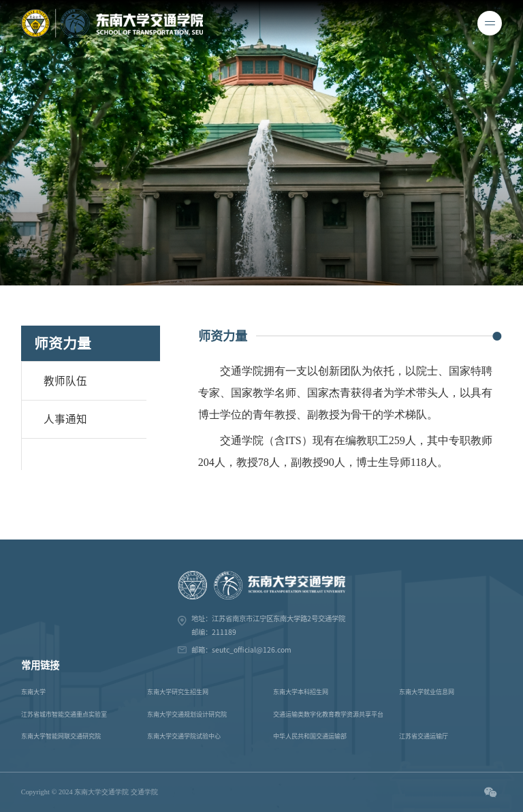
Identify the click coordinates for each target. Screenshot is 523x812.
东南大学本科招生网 (301, 692)
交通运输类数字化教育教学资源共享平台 (328, 714)
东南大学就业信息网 (427, 692)
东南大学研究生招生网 (178, 692)
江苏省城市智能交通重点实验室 (64, 714)
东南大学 (33, 692)
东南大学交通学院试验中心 (184, 736)
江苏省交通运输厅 (424, 736)
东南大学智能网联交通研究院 (61, 736)
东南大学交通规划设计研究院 (187, 714)
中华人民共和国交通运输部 (310, 736)
